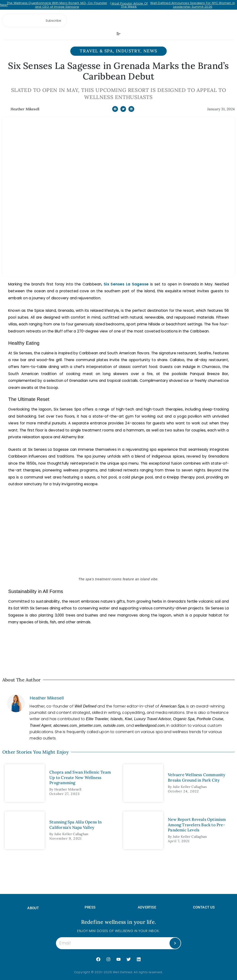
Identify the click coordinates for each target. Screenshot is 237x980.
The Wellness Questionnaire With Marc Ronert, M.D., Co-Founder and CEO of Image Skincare (57, 5)
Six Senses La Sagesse (126, 284)
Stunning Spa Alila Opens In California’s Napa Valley (75, 825)
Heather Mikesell (47, 698)
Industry (128, 51)
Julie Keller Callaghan (190, 787)
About (33, 908)
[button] (115, 109)
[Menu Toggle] (118, 34)
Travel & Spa (96, 51)
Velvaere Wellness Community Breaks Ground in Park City (197, 777)
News (150, 51)
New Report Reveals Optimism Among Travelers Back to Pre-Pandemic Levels (197, 825)
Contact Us (204, 907)
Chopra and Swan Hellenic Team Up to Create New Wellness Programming (80, 777)
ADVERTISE (147, 907)
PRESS (90, 907)
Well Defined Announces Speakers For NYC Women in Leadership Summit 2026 (193, 5)
